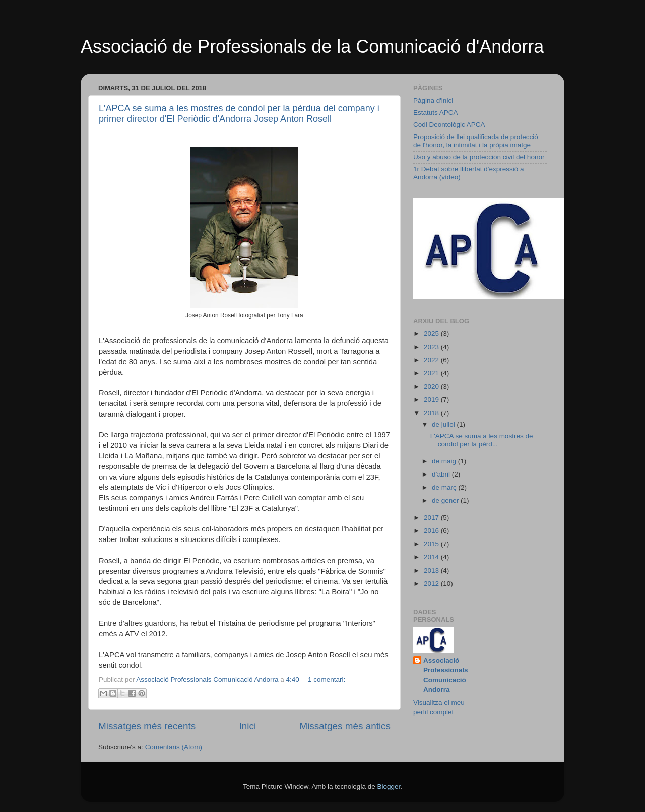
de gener (446, 500)
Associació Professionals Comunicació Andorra (446, 675)
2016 (432, 531)
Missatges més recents (147, 726)
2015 (432, 544)
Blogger (389, 787)
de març (445, 487)
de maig (445, 461)
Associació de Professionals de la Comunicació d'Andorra (312, 47)
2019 (432, 400)
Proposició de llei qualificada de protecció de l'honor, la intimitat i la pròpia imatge (476, 141)
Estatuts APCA (436, 113)
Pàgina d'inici (433, 100)
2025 (432, 334)
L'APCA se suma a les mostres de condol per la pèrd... (482, 440)
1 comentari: (327, 679)
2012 (432, 584)
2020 (432, 387)
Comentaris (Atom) (174, 747)
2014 (432, 557)
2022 (432, 360)
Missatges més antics (345, 726)
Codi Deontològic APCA (449, 125)
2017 (432, 518)
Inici (248, 726)
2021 (432, 373)
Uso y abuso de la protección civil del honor (479, 157)
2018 (432, 413)
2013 (432, 570)
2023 (432, 347)
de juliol (444, 424)
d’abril (442, 474)
